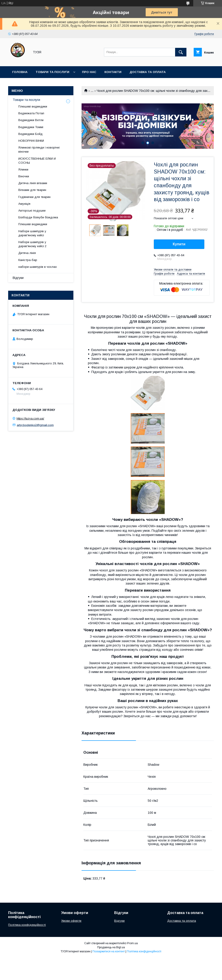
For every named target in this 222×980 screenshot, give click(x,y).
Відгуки (18, 278)
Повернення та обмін (31, 84)
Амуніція (24, 204)
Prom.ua (132, 943)
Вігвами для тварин (32, 190)
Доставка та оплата (148, 72)
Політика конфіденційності (27, 925)
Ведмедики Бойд (30, 134)
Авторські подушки (32, 211)
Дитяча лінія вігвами (33, 183)
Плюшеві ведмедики (33, 106)
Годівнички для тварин (34, 197)
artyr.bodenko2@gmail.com (35, 425)
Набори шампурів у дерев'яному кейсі (32, 233)
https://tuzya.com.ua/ (30, 418)
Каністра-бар (28, 260)
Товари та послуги (52, 72)
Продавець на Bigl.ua (111, 947)
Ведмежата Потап (31, 113)
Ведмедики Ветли (31, 120)
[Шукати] (181, 52)
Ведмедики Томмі (31, 127)
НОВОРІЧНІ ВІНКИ (31, 141)
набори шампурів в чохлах (38, 267)
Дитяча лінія (27, 253)
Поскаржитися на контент (109, 951)
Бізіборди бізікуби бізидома (38, 217)
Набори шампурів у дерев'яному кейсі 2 (32, 244)
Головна (20, 72)
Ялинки (23, 169)
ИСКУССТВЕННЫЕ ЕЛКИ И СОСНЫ (37, 161)
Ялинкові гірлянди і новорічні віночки (39, 150)
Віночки (24, 176)
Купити (179, 244)
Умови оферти (71, 921)
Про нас (89, 72)
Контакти (113, 72)
